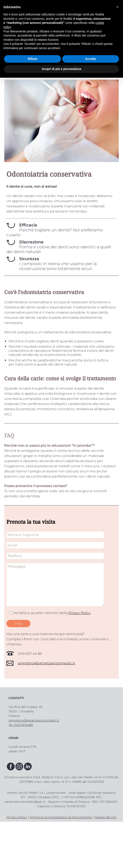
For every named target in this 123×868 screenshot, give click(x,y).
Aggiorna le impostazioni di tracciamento (61, 817)
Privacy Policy (79, 613)
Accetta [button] (91, 59)
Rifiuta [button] (33, 59)
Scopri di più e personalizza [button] (61, 69)
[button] (117, 7)
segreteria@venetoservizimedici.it (46, 663)
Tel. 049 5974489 (21, 725)
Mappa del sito (106, 817)
